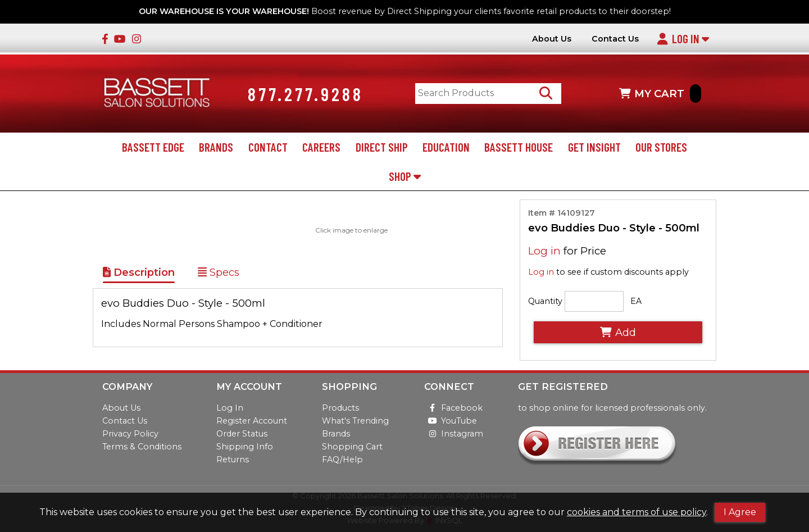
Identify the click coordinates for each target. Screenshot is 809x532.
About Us (552, 39)
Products (340, 408)
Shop (405, 177)
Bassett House (519, 148)
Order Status (242, 434)
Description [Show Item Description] (139, 273)
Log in (544, 252)
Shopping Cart (352, 447)
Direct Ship (382, 148)
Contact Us (615, 39)
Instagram (454, 434)
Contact (268, 148)
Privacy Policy (130, 434)
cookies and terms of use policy (637, 512)
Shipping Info (245, 447)
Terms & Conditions (142, 447)
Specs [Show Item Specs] (219, 273)
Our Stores (661, 148)
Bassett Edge (153, 148)
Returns (233, 460)
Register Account (252, 421)
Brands (216, 148)
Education (446, 148)
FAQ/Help (342, 460)
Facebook (453, 408)
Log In (683, 38)
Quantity (545, 302)
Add (618, 333)
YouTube (451, 421)
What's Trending (355, 421)
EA (636, 302)
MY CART (660, 94)
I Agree (740, 512)
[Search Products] (547, 94)
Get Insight (594, 148)
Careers (321, 148)
